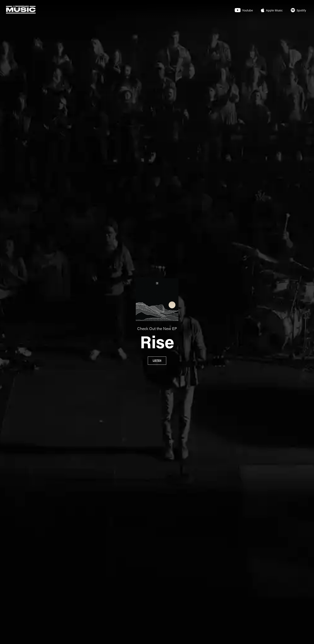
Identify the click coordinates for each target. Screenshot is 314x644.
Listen (157, 361)
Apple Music (272, 10)
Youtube (244, 10)
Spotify (298, 10)
